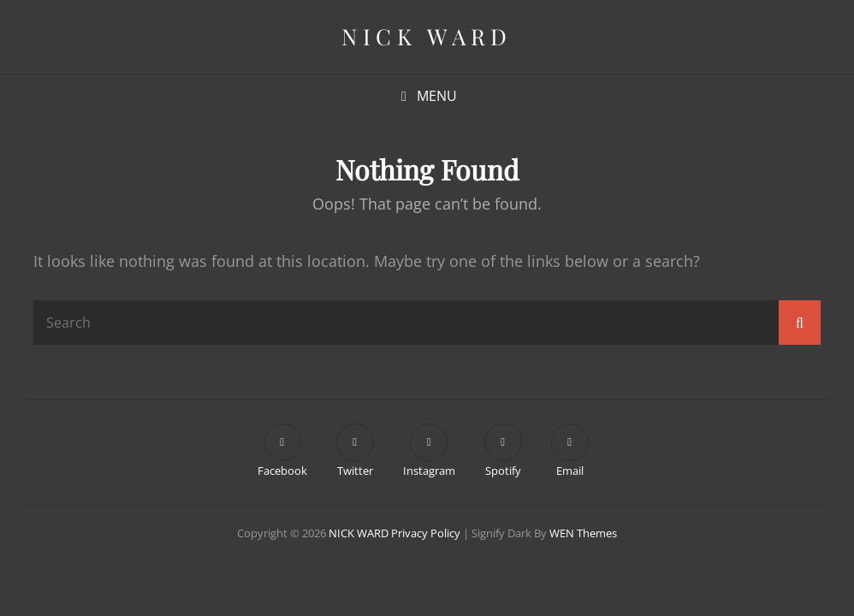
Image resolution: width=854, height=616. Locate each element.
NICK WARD (427, 36)
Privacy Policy (426, 533)
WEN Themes (583, 533)
